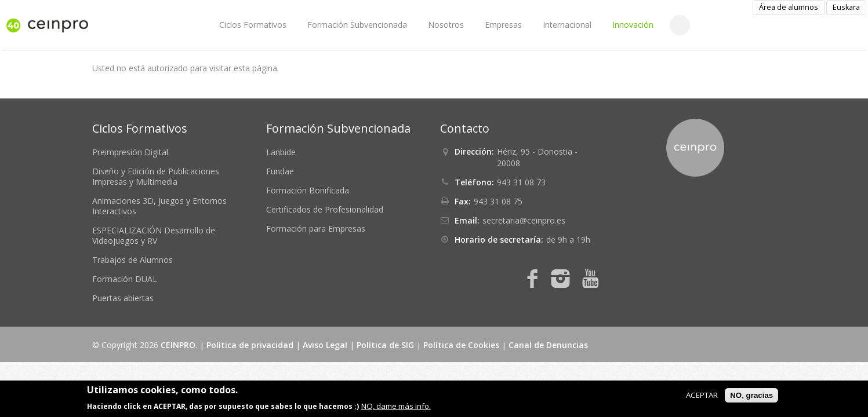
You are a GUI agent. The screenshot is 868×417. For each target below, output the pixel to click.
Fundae (280, 171)
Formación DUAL (125, 279)
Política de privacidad (250, 345)
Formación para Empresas (316, 228)
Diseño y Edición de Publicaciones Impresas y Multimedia (156, 176)
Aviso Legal (325, 345)
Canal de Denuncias (548, 345)
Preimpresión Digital (130, 152)
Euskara (846, 7)
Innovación (633, 25)
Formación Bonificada (308, 190)
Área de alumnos (789, 7)
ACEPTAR (702, 395)
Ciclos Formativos (253, 25)
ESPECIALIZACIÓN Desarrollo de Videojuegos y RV (154, 235)
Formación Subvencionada (357, 25)
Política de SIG (385, 345)
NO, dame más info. (396, 406)
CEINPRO (178, 345)
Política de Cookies (461, 345)
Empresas (503, 25)
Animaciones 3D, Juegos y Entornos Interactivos (159, 206)
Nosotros (446, 25)
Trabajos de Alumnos (132, 260)
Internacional (567, 25)
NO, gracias (751, 395)
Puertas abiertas (123, 298)
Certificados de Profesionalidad (325, 209)
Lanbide (281, 152)
